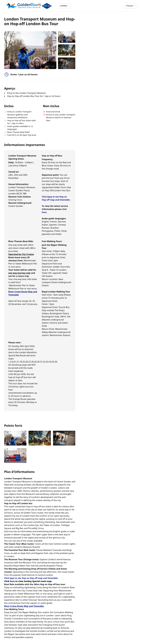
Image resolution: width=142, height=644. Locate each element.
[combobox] (131, 6)
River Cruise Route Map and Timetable (24, 606)
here (12, 581)
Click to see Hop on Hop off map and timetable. (31, 578)
